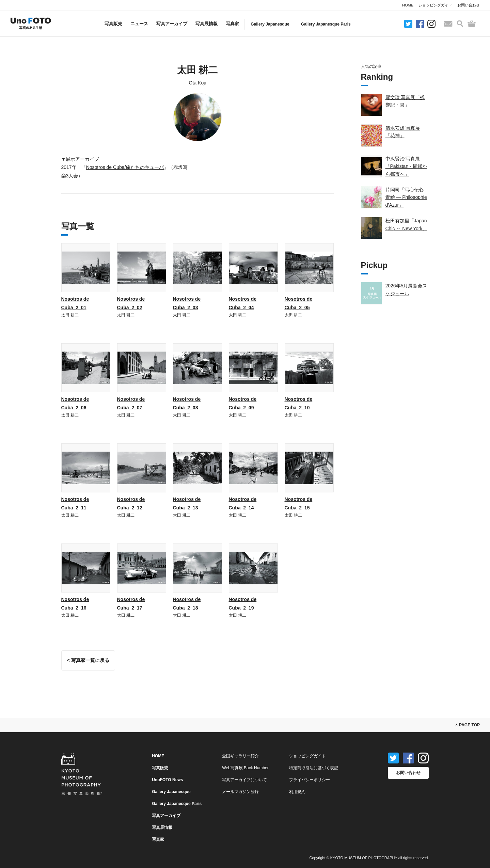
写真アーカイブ (172, 24)
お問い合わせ (469, 5)
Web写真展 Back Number (245, 768)
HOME (408, 5)
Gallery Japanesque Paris (326, 24)
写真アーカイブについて (244, 780)
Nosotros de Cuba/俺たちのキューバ (125, 167)
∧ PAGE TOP (467, 725)
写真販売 (113, 24)
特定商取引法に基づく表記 (314, 768)
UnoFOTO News (167, 780)
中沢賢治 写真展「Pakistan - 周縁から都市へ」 (406, 166)
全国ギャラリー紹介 (240, 756)
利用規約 (297, 792)
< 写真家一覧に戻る (88, 660)
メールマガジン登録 (240, 792)
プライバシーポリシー (310, 780)
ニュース (139, 24)
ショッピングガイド (435, 5)
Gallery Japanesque (270, 24)
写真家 (232, 24)
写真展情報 (207, 24)
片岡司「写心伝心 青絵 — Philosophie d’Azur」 (406, 197)
